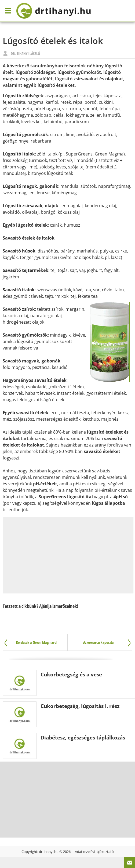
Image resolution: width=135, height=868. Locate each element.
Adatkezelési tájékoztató (94, 852)
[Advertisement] (68, 555)
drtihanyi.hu (49, 852)
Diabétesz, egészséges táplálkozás (83, 737)
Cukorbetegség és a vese (71, 674)
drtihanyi (54, 11)
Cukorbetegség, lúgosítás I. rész (80, 706)
